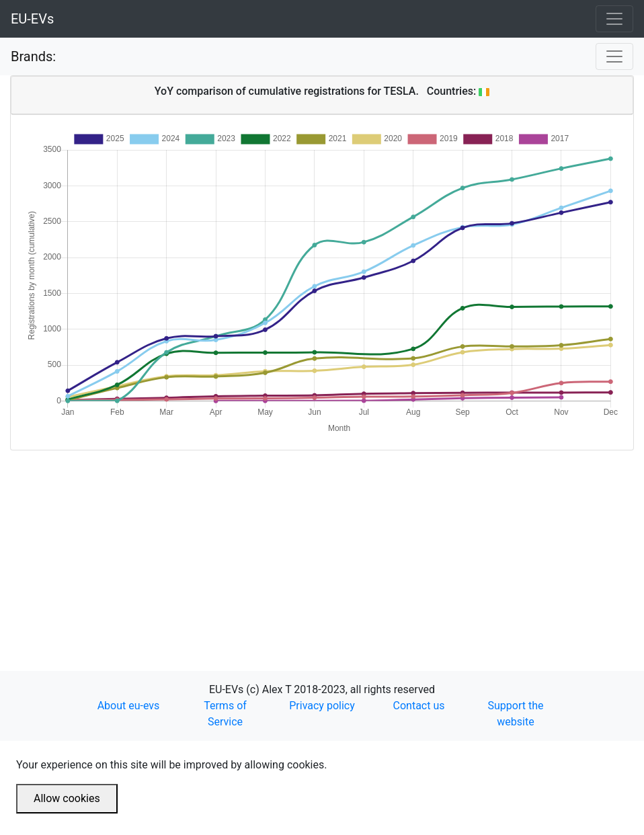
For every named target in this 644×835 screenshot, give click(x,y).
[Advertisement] (322, 545)
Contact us (419, 706)
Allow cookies (67, 798)
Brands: (33, 56)
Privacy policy (322, 706)
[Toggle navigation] (614, 19)
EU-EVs (32, 19)
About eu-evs (129, 706)
